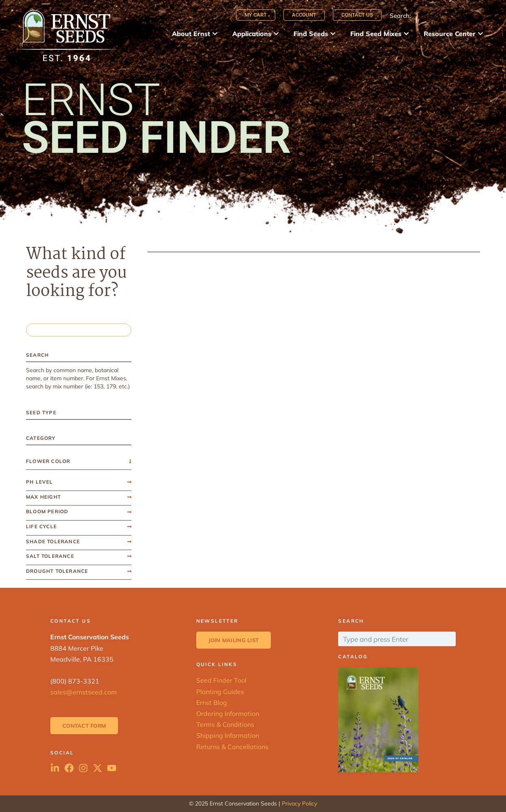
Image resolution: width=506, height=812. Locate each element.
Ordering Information (228, 713)
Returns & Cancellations (232, 747)
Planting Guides (220, 692)
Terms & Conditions (225, 724)
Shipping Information (228, 735)
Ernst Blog (212, 703)
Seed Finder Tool (221, 680)
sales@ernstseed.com (84, 692)
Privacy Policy (299, 803)
